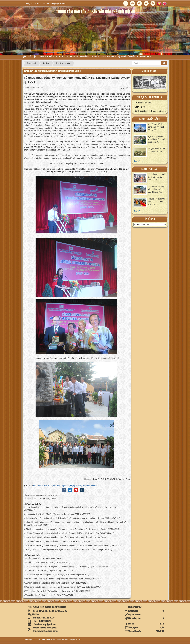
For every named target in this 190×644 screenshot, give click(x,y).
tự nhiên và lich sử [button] (46, 58)
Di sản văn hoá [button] (62, 58)
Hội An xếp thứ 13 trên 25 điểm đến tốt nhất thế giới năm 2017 (53, 514)
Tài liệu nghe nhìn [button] (108, 58)
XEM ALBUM (150, 83)
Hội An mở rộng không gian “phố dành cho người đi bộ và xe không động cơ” (59, 541)
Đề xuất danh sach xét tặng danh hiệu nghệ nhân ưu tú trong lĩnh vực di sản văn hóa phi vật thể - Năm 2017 (72, 507)
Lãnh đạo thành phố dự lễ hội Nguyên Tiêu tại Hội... (156, 177)
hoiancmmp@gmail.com (56, 3)
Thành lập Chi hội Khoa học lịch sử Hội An (43, 595)
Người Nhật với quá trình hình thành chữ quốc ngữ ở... (156, 139)
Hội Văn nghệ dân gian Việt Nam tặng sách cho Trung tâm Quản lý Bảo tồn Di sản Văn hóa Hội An (68, 545)
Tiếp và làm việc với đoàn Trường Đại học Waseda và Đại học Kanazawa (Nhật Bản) (61, 566)
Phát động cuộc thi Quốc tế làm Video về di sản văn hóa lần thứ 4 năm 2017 (58, 587)
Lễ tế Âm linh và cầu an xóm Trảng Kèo (42, 562)
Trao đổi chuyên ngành (149, 119)
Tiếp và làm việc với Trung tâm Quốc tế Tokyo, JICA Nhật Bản (52, 575)
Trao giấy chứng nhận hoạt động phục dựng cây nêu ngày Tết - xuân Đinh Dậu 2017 (62, 537)
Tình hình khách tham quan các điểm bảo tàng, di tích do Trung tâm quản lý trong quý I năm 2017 (67, 529)
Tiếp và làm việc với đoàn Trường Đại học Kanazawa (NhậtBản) (52, 591)
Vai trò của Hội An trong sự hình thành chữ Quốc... (156, 127)
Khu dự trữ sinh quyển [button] (79, 58)
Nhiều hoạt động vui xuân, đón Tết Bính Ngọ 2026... (156, 202)
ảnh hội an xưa (149, 71)
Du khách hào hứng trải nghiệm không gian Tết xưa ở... (156, 189)
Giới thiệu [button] (32, 57)
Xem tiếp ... (138, 161)
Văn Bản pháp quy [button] (144, 58)
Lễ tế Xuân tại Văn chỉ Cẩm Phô (39, 558)
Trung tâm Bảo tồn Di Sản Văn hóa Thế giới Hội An (61, 639)
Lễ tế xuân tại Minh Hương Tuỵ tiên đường (43, 571)
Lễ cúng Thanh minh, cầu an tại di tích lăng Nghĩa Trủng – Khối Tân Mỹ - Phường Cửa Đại (64, 533)
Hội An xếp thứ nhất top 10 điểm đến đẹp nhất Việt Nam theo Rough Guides (58, 579)
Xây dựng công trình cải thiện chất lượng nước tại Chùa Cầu (51, 583)
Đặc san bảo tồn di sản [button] (126, 57)
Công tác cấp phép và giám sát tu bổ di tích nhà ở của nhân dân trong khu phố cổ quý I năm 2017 (67, 518)
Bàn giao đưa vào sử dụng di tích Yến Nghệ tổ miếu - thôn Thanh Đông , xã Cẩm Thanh (63, 550)
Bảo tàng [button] (95, 58)
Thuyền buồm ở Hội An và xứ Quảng (156, 150)
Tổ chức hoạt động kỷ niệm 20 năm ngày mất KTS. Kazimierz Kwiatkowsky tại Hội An (53, 71)
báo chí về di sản (149, 169)
